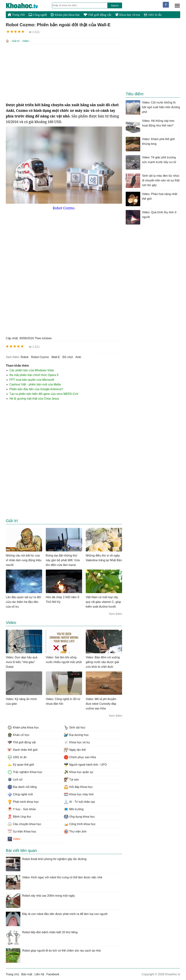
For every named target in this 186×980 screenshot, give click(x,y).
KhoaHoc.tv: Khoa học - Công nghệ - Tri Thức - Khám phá (26, 6)
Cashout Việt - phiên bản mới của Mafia (35, 384)
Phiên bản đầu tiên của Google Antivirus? (36, 389)
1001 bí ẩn (153, 15)
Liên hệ (39, 974)
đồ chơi (68, 357)
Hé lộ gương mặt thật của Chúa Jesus (34, 398)
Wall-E (56, 357)
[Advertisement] (64, 73)
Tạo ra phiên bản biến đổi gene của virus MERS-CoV (44, 394)
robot (25, 357)
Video (26, 41)
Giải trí (16, 41)
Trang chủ (16, 14)
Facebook (53, 974)
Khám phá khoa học (65, 15)
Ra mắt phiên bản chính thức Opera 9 (34, 375)
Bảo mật (27, 974)
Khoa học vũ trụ (128, 15)
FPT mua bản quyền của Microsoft (32, 379)
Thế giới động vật (97, 15)
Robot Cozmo (40, 357)
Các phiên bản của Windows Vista (32, 370)
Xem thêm (115, 613)
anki (78, 357)
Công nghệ (38, 15)
